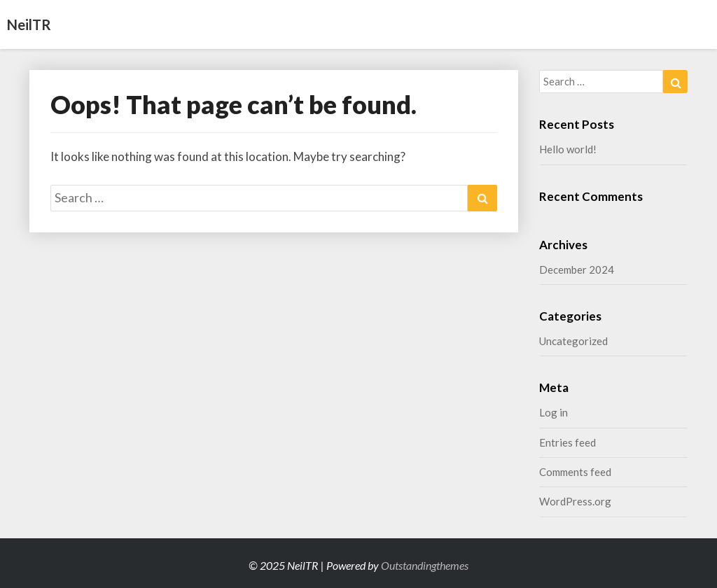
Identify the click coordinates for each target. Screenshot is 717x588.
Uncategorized (573, 341)
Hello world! (568, 149)
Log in (554, 412)
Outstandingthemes (425, 565)
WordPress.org (575, 501)
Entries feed (568, 442)
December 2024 (577, 269)
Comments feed (575, 472)
